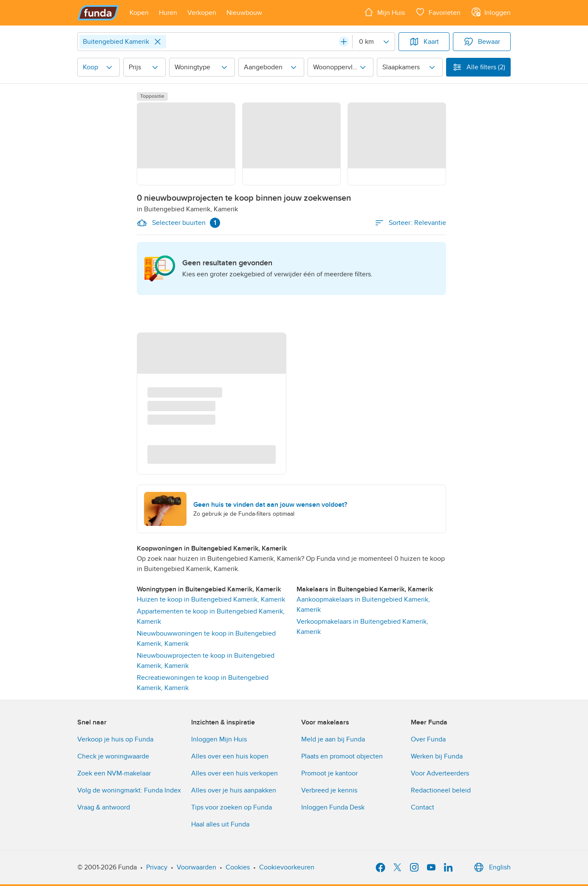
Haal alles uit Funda (220, 824)
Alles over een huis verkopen (235, 773)
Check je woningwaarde (113, 756)
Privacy (157, 867)
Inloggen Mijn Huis (219, 739)
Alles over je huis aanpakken (234, 790)
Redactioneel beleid (441, 790)
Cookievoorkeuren (287, 867)
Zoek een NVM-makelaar (114, 773)
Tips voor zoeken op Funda (232, 807)
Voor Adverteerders (440, 773)
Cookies (238, 867)
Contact (423, 807)
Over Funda (428, 739)
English (491, 867)
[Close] (158, 42)
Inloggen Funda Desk (333, 807)
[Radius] (373, 42)
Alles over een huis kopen (230, 756)
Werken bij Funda (437, 756)
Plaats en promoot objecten (342, 756)
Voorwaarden (196, 867)
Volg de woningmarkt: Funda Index (129, 790)
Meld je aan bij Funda (333, 739)
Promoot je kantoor (329, 773)
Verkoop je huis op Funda (115, 739)
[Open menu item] (139, 13)
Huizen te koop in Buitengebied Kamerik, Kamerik (211, 599)
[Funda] (98, 13)
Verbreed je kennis (329, 790)
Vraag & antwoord (104, 807)
